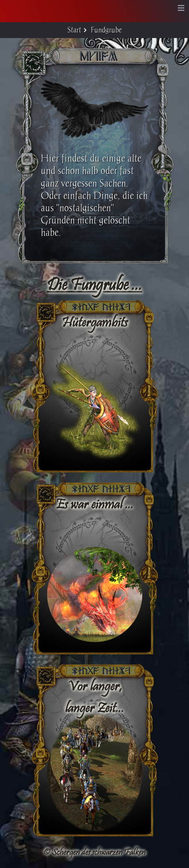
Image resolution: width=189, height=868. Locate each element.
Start (74, 30)
